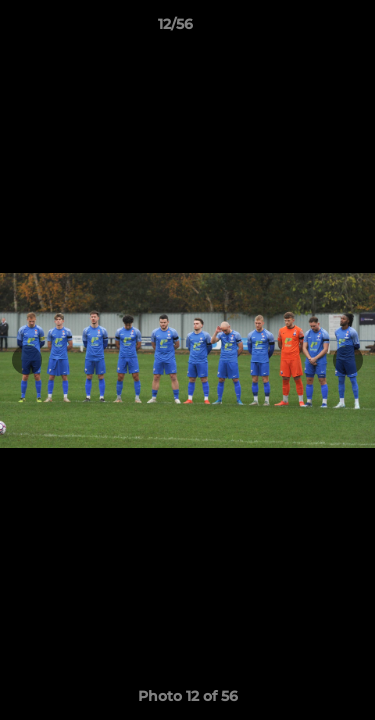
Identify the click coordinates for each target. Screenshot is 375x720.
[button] (303, 29)
